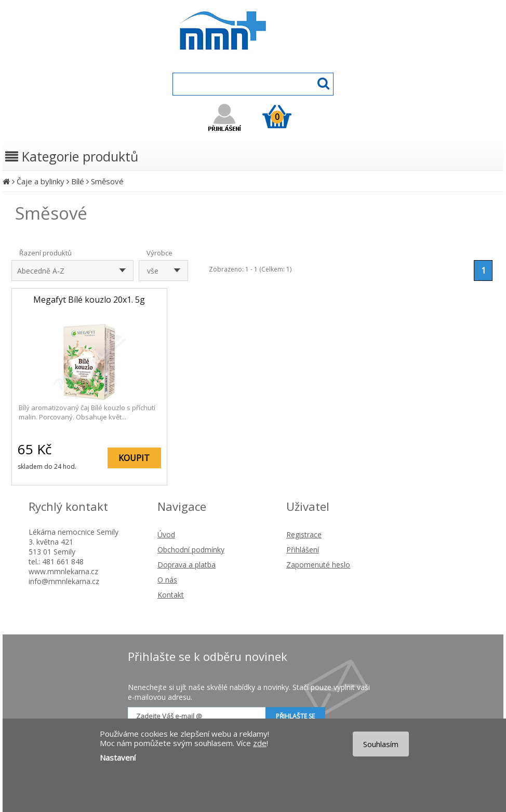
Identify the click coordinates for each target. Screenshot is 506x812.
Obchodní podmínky (191, 550)
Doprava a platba (187, 565)
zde (260, 743)
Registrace (304, 534)
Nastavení (118, 757)
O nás (167, 580)
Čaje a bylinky (41, 181)
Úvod (166, 534)
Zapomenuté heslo (318, 565)
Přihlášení (303, 550)
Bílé (78, 181)
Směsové (107, 181)
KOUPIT (134, 458)
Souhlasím (381, 744)
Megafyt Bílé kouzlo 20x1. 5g (89, 300)
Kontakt (171, 595)
